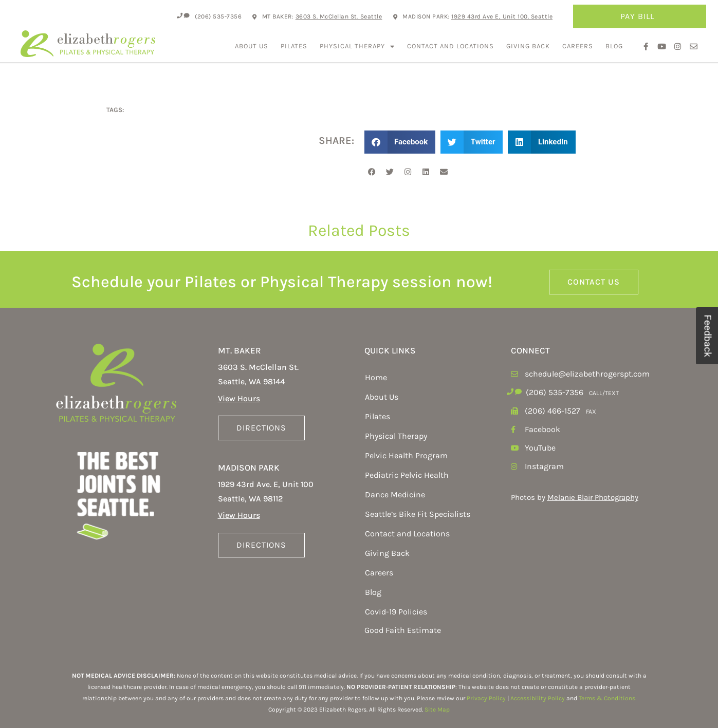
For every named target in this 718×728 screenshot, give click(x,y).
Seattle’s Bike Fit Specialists (418, 514)
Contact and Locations (450, 46)
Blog (614, 46)
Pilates (294, 46)
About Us (252, 46)
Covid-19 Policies (396, 612)
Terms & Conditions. (607, 698)
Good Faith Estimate (403, 630)
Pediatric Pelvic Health (407, 475)
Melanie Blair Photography (593, 497)
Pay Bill (640, 16)
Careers (578, 46)
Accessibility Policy (538, 698)
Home (376, 377)
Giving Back (528, 46)
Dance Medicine (395, 494)
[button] (400, 142)
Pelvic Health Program (406, 455)
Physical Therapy (357, 46)
